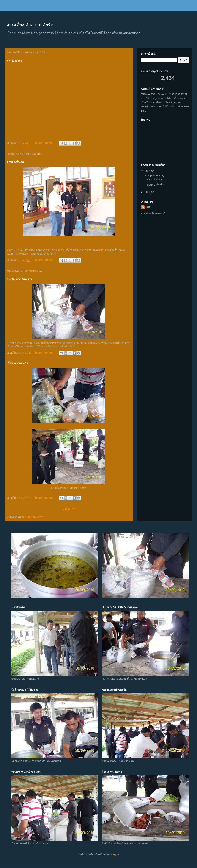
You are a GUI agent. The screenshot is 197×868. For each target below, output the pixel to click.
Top (148, 207)
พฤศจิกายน (154, 175)
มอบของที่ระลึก (15, 162)
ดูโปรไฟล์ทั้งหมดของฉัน (154, 213)
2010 (148, 192)
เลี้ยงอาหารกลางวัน (18, 363)
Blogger (115, 854)
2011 (148, 171)
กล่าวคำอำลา (14, 61)
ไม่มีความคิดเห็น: (44, 143)
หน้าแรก (69, 509)
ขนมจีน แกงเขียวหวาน (19, 279)
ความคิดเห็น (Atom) (33, 517)
